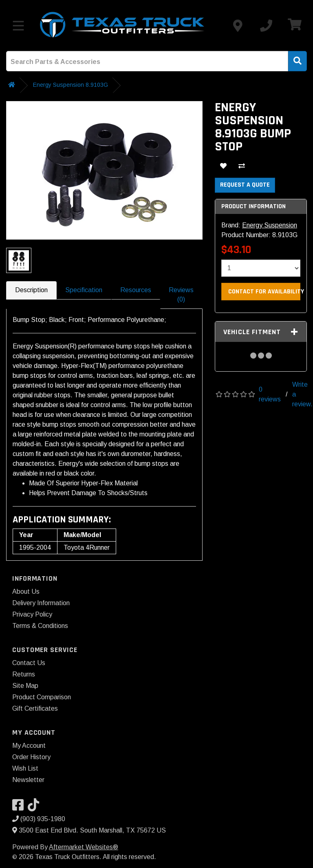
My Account (29, 746)
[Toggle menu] (18, 26)
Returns (24, 674)
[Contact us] (238, 26)
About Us (26, 592)
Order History (31, 757)
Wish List (25, 768)
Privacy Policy (32, 614)
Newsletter (28, 780)
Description (31, 290)
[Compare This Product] (242, 167)
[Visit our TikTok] (35, 807)
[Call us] (266, 26)
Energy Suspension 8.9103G (71, 85)
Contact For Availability (264, 292)
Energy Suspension (270, 225)
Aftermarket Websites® (84, 847)
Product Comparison (42, 697)
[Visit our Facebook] (20, 807)
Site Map (25, 686)
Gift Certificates (35, 708)
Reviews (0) (181, 295)
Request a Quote (245, 185)
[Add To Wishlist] (223, 167)
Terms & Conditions (40, 626)
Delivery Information (41, 603)
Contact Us (29, 663)
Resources (136, 290)
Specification (84, 290)
